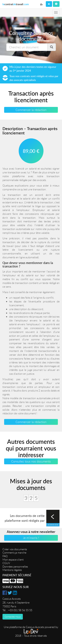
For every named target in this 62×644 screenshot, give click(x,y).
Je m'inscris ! (31, 538)
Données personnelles (15, 567)
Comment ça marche (14, 553)
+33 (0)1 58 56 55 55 (20, 610)
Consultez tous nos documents (31, 461)
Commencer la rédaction (31, 110)
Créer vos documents (15, 549)
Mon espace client (13, 560)
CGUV (6, 563)
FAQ (5, 556)
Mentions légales (12, 570)
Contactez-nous (13, 617)
